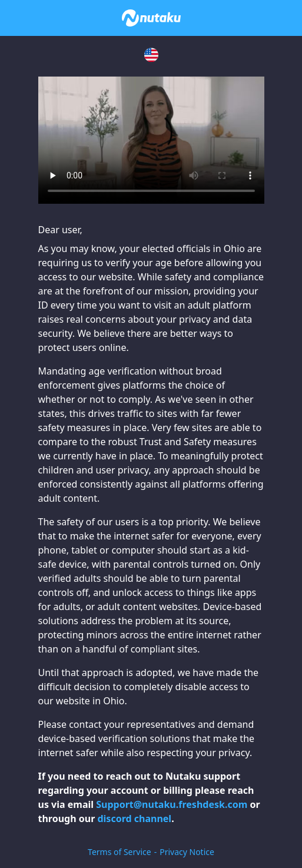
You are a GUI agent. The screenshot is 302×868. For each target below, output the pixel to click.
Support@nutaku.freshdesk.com (172, 804)
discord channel (134, 819)
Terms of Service (120, 852)
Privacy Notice (187, 852)
